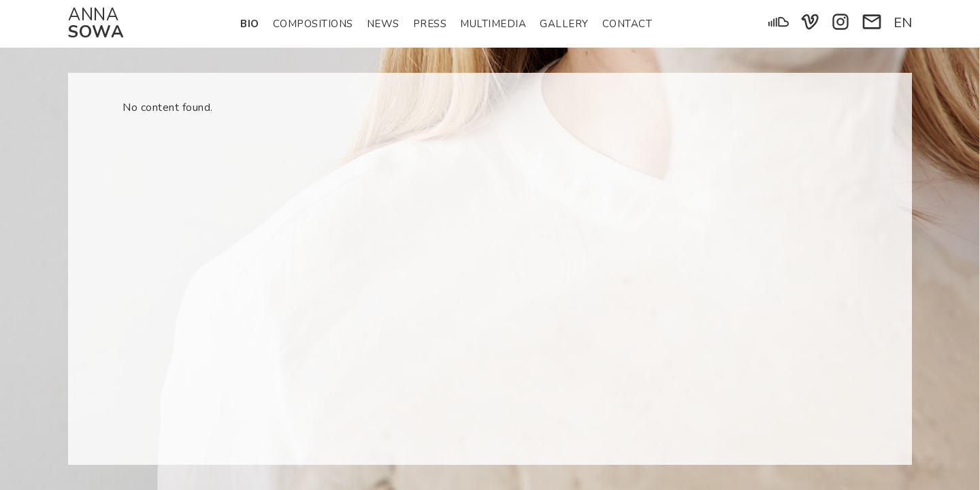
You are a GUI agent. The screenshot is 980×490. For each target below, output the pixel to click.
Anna (96, 23)
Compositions (313, 24)
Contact (627, 24)
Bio (250, 24)
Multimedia (493, 24)
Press (430, 24)
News (383, 24)
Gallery (564, 24)
